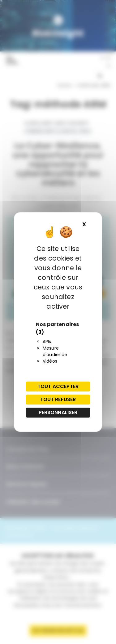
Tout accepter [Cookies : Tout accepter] (58, 386)
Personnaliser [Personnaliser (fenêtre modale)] (58, 412)
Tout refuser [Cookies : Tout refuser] (58, 399)
